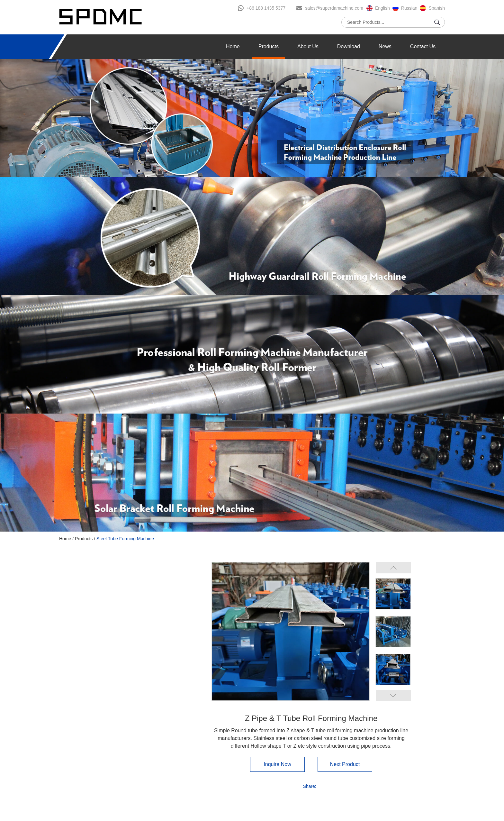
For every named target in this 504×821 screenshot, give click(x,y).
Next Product (345, 764)
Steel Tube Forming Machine (125, 539)
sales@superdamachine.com (334, 8)
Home (233, 46)
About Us (308, 46)
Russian (409, 8)
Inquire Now (277, 764)
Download (349, 46)
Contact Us (423, 46)
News (385, 46)
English (382, 8)
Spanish (437, 8)
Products (269, 46)
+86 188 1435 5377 (266, 8)
